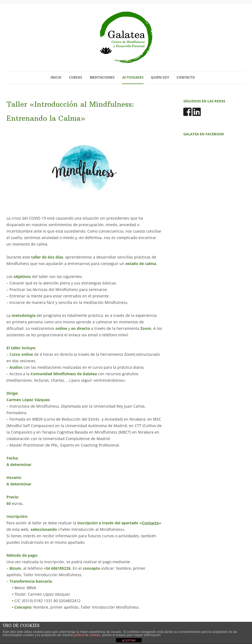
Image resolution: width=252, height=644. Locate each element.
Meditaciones (102, 77)
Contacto (186, 77)
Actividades (133, 77)
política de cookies (87, 635)
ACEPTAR (129, 640)
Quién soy (160, 77)
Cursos (76, 77)
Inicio (56, 77)
